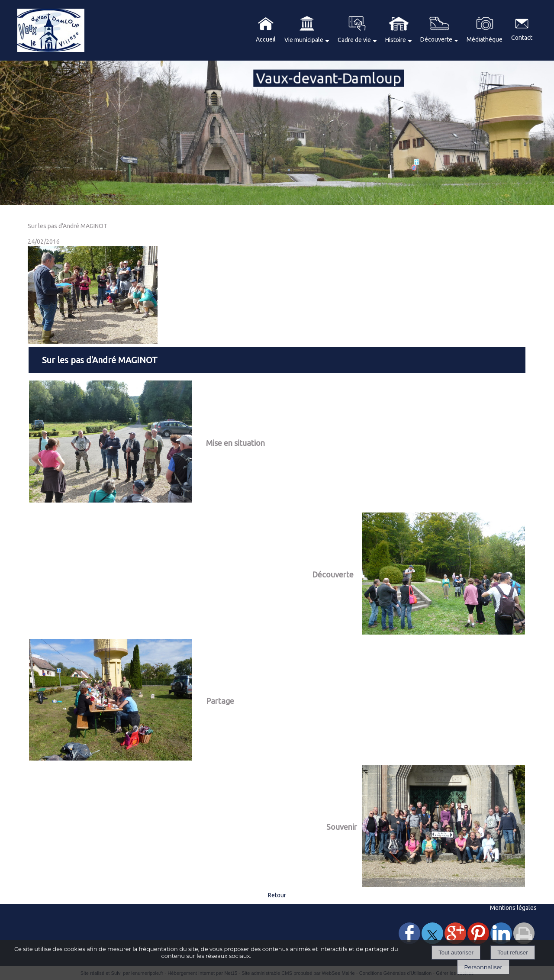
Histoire (396, 40)
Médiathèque (485, 39)
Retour (277, 895)
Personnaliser (483, 967)
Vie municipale (304, 40)
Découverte (436, 39)
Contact (522, 38)
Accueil (266, 39)
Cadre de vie (354, 40)
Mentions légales (513, 908)
